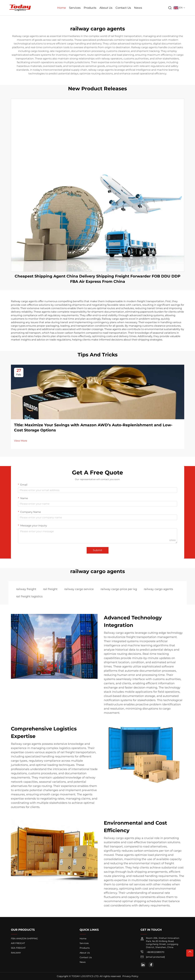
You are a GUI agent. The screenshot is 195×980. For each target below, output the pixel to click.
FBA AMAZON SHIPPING (24, 939)
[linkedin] (143, 965)
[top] (190, 953)
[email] (155, 957)
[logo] (20, 8)
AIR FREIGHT (18, 943)
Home (62, 8)
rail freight (50, 589)
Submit (98, 550)
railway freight (26, 589)
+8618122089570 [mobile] (152, 952)
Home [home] (83, 939)
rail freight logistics (29, 596)
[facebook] (151, 965)
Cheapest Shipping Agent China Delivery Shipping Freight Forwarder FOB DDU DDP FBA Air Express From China (98, 279)
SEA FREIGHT (18, 948)
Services (75, 8)
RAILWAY (16, 953)
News (138, 8)
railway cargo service (79, 589)
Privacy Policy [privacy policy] (130, 976)
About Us (106, 8)
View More (21, 441)
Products (90, 8)
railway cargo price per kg (119, 589)
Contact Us (123, 8)
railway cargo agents (158, 589)
